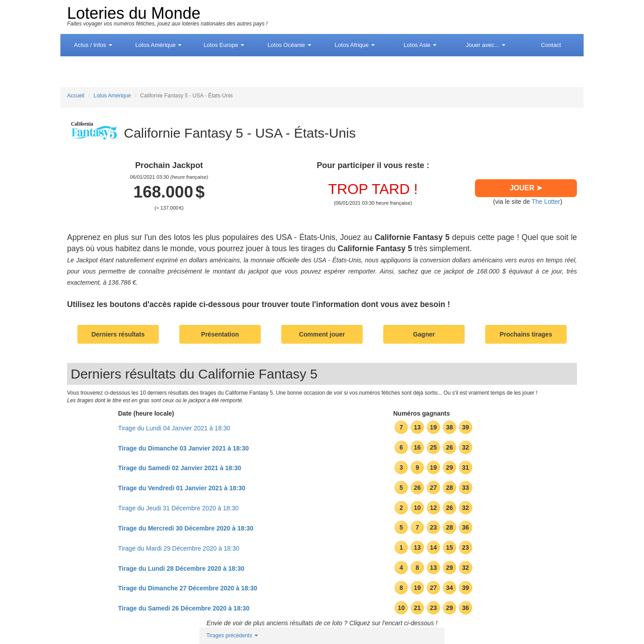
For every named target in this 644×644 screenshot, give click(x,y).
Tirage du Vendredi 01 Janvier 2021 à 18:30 (182, 488)
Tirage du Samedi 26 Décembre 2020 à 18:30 (184, 608)
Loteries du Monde (134, 13)
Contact (551, 45)
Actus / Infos (93, 45)
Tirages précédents (232, 636)
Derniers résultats (118, 334)
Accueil (76, 96)
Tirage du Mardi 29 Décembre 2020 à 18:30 (179, 548)
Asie (420, 45)
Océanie (289, 45)
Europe (224, 45)
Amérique (158, 45)
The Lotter (546, 202)
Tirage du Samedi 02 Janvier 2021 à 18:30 (180, 468)
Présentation (220, 334)
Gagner (424, 334)
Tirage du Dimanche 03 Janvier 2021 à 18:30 (183, 448)
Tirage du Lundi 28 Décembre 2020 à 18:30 (181, 568)
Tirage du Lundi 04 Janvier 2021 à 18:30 (174, 428)
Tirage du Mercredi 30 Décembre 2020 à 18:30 (186, 528)
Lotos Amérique (112, 96)
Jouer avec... (486, 45)
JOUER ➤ (526, 188)
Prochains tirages (526, 334)
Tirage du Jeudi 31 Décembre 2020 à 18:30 (178, 508)
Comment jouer (322, 334)
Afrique (355, 45)
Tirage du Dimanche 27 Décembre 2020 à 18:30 (188, 588)
